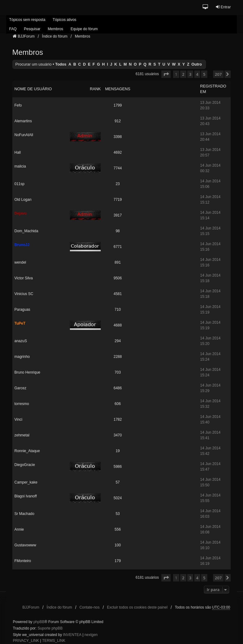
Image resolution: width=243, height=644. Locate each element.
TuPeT (20, 323)
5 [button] (204, 74)
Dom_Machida (26, 231)
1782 (118, 419)
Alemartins (23, 121)
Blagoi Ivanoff (26, 496)
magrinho (22, 357)
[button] (206, 7)
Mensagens (118, 89)
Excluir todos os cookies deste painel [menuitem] (137, 607)
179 (118, 561)
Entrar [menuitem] (223, 7)
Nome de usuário (33, 89)
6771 (118, 247)
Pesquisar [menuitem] (32, 29)
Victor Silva (24, 278)
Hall (18, 152)
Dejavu (20, 213)
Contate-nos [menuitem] (89, 607)
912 (118, 121)
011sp (20, 184)
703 (118, 372)
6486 (118, 388)
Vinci (18, 419)
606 (118, 404)
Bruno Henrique (27, 372)
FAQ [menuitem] (13, 29)
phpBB (39, 622)
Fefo (18, 105)
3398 (118, 137)
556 (118, 529)
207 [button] (218, 74)
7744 (118, 168)
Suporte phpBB (50, 628)
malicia (20, 166)
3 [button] (190, 74)
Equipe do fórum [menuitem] (84, 29)
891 (118, 262)
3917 (118, 215)
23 (117, 184)
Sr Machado (24, 514)
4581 (118, 294)
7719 (118, 200)
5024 (118, 498)
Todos (61, 64)
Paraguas (22, 310)
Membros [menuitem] (55, 29)
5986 (118, 467)
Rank (95, 89)
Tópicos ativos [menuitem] (65, 20)
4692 (118, 152)
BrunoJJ (22, 245)
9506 (118, 278)
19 (117, 451)
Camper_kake (26, 482)
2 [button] (183, 74)
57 (117, 482)
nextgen (91, 635)
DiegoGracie (25, 465)
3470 (118, 435)
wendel (20, 262)
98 (117, 231)
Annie (19, 529)
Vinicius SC (24, 294)
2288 (118, 357)
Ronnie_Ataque (27, 451)
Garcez (20, 388)
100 (118, 545)
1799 (118, 105)
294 (118, 341)
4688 (118, 325)
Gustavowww (25, 545)
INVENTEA (72, 635)
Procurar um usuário (34, 64)
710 (118, 310)
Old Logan (23, 200)
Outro (197, 64)
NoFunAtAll (24, 135)
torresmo (22, 404)
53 (117, 514)
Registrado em (213, 89)
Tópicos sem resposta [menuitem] (27, 20)
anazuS (21, 341)
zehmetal (22, 435)
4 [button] (197, 74)
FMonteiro (23, 561)
